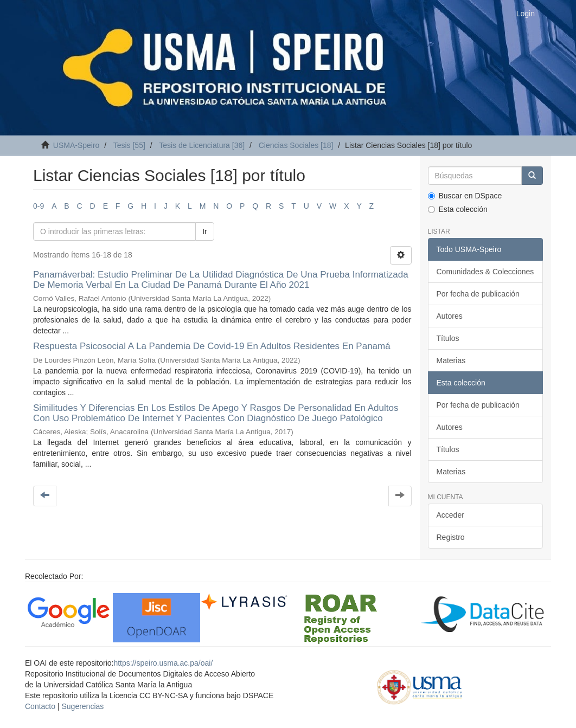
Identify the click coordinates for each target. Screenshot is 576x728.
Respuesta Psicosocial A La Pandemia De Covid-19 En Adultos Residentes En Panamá (212, 346)
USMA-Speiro (76, 145)
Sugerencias (82, 706)
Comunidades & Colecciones (485, 272)
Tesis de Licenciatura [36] (202, 145)
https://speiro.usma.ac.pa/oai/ (163, 663)
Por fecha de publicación (478, 294)
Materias (451, 360)
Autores (450, 316)
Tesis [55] (129, 145)
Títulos (448, 338)
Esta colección (458, 209)
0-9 (39, 206)
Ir (205, 231)
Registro (451, 537)
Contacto (40, 706)
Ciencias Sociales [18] (296, 145)
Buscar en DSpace (465, 196)
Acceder (450, 515)
